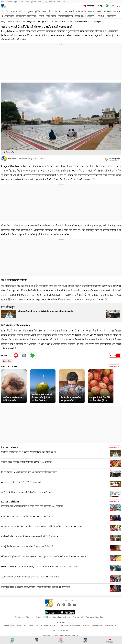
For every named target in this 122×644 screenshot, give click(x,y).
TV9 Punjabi (12, 159)
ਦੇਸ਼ (25, 12)
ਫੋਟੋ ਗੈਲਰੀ (107, 12)
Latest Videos (10, 501)
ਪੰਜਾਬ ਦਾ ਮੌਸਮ (9, 16)
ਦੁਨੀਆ (30, 12)
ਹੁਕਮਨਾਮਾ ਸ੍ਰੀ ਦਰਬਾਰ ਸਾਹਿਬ (26, 16)
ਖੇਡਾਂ (61, 12)
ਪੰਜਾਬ (7, 12)
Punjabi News (7, 21)
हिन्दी (3, 2)
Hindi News (75, 626)
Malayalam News (111, 626)
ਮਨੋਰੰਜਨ (45, 12)
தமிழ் (45, 2)
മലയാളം (52, 2)
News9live (86, 626)
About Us (30, 617)
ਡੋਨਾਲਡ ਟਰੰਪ (80, 16)
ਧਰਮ (66, 12)
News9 (9, 2)
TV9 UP (56, 630)
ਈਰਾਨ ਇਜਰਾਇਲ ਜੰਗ (66, 16)
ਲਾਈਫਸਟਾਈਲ (81, 12)
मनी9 (59, 2)
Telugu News (22, 626)
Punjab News (20, 21)
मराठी (27, 2)
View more (114, 447)
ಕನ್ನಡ (15, 2)
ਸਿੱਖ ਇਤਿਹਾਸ (112, 16)
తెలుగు (21, 2)
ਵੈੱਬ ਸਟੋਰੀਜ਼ (53, 12)
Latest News (10, 447)
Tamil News (97, 626)
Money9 (64, 630)
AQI (102, 6)
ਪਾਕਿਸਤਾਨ (90, 16)
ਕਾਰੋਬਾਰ (91, 12)
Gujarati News (63, 626)
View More (114, 366)
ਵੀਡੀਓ (72, 12)
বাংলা (40, 2)
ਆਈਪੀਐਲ (100, 16)
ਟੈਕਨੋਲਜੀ (99, 12)
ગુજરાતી (34, 2)
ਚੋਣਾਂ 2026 (117, 12)
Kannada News (35, 626)
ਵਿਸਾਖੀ (41, 16)
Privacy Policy (79, 617)
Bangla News (49, 626)
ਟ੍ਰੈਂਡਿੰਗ (37, 12)
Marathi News (9, 626)
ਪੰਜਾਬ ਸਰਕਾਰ (51, 16)
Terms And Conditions (96, 617)
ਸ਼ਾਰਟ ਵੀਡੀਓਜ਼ (17, 12)
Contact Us (19, 617)
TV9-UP (65, 2)
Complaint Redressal (62, 617)
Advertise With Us (44, 617)
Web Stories (9, 366)
